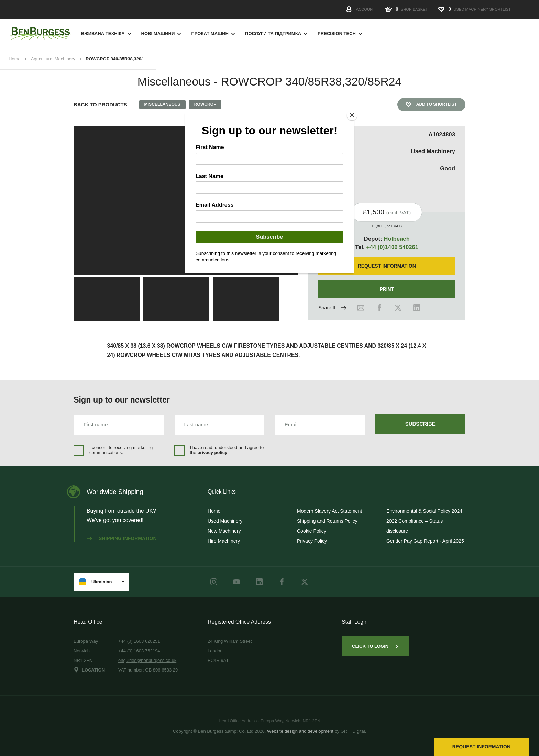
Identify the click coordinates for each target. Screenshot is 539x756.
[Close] (352, 115)
